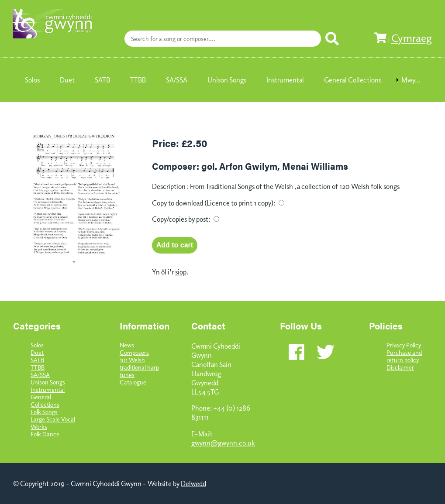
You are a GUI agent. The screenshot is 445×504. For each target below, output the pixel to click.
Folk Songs (44, 412)
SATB (37, 360)
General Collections (45, 401)
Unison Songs (48, 382)
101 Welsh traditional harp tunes (139, 367)
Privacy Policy (404, 345)
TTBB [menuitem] (138, 80)
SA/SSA (40, 375)
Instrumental (48, 389)
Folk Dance (45, 434)
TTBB (38, 367)
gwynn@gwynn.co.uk (223, 443)
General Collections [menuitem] (353, 80)
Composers (134, 352)
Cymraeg (412, 38)
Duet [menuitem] (67, 80)
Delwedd (193, 483)
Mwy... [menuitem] (411, 80)
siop (181, 272)
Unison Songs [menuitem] (227, 80)
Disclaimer (400, 367)
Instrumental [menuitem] (285, 80)
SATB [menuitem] (102, 80)
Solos (37, 345)
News (127, 345)
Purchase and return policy (404, 356)
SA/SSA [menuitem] (177, 80)
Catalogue (133, 382)
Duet (37, 352)
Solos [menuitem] (32, 80)
